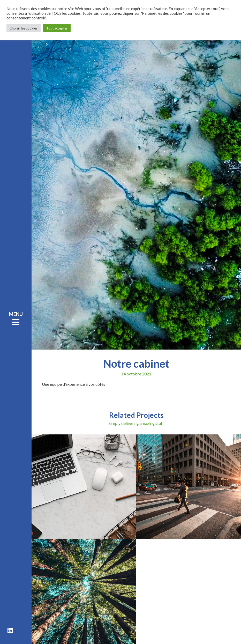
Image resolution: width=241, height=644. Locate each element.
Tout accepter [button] (57, 28)
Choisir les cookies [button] (24, 28)
